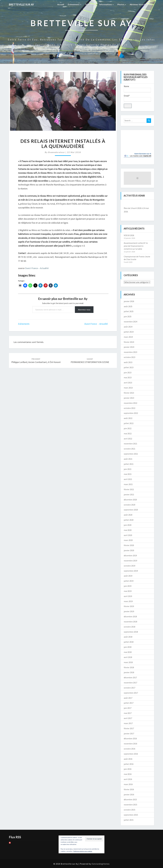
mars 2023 (128, 388)
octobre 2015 (130, 810)
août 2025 (128, 306)
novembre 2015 (130, 805)
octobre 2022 (130, 408)
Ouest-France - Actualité (96, 324)
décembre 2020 (130, 500)
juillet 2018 (129, 642)
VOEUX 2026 (129, 235)
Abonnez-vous (84, 310)
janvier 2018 (129, 672)
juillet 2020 (129, 520)
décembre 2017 (130, 677)
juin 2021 (128, 469)
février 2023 (129, 393)
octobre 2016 (130, 749)
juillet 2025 (129, 311)
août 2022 (128, 418)
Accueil (61, 4)
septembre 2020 (131, 510)
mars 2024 (128, 337)
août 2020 (128, 515)
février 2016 (129, 789)
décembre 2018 (130, 616)
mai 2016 (128, 774)
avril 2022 (128, 439)
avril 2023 (128, 383)
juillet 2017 (129, 703)
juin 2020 (128, 525)
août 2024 (128, 327)
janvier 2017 (129, 733)
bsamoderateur (57, 152)
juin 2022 (128, 428)
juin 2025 (128, 316)
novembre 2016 (130, 744)
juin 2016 (128, 769)
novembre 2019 (130, 561)
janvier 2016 (129, 794)
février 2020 (129, 545)
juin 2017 (128, 708)
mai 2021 (128, 474)
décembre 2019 (130, 555)
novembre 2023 (130, 352)
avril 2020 (128, 535)
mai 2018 (128, 652)
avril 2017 (128, 718)
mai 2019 (128, 591)
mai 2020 (128, 530)
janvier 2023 (129, 398)
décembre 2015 (130, 799)
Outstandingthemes (101, 864)
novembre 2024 (130, 322)
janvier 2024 (129, 347)
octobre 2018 (130, 627)
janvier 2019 (129, 611)
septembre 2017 (131, 693)
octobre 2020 (130, 505)
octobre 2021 (130, 449)
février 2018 (129, 667)
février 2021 (129, 489)
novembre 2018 (130, 622)
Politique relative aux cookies (83, 851)
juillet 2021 (129, 464)
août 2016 (128, 759)
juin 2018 (128, 647)
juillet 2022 (129, 423)
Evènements (75, 4)
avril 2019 (128, 596)
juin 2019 (128, 586)
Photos (122, 4)
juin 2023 (128, 372)
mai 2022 (128, 433)
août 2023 (128, 362)
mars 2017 (128, 723)
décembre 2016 (130, 738)
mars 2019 (128, 601)
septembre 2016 (131, 754)
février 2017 (129, 728)
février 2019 (129, 606)
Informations (107, 4)
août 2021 (128, 459)
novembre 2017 (130, 683)
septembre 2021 (131, 454)
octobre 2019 (130, 566)
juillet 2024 (129, 332)
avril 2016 (128, 779)
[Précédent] (127, 204)
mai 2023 (128, 377)
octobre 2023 (130, 357)
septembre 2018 (131, 632)
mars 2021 (128, 484)
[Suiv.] (148, 204)
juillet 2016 (129, 764)
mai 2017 (128, 713)
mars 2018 (128, 662)
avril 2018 (128, 657)
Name (137, 89)
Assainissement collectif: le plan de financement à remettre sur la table (136, 246)
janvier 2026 (129, 301)
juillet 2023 (129, 367)
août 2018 (128, 637)
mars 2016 (128, 784)
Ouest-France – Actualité (37, 268)
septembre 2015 (131, 815)
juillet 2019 (129, 581)
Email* (137, 98)
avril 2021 (128, 479)
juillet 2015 (129, 820)
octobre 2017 (130, 688)
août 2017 (128, 698)
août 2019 (128, 576)
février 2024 (129, 342)
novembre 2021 (130, 444)
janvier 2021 (129, 494)
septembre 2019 (131, 571)
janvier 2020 (129, 550)
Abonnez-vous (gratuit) (141, 4)
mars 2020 (128, 540)
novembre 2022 (130, 403)
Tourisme (90, 4)
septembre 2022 (131, 413)
